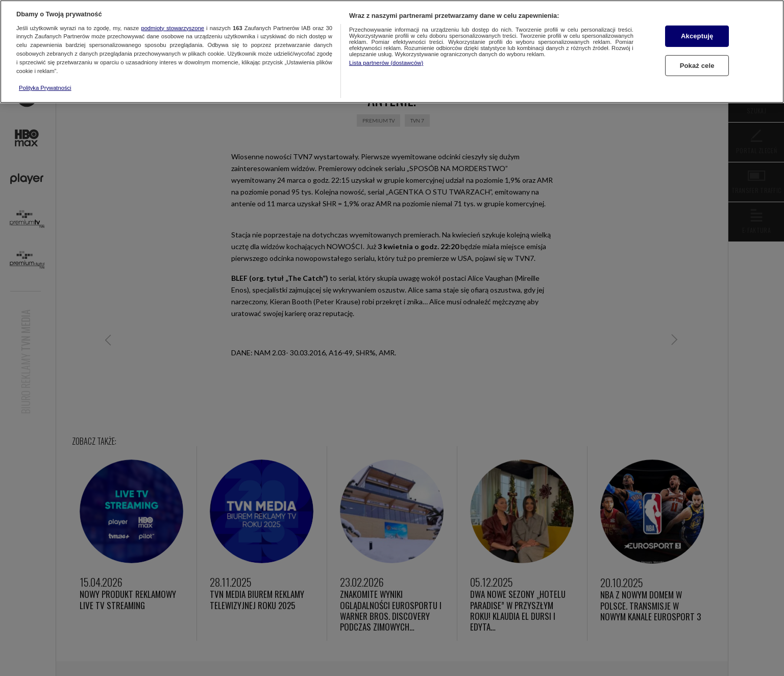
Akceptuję (697, 36)
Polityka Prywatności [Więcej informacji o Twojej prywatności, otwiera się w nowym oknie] (45, 88)
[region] (392, 52)
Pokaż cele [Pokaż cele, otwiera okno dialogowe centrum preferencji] (697, 66)
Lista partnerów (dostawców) (386, 63)
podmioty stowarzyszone (173, 28)
